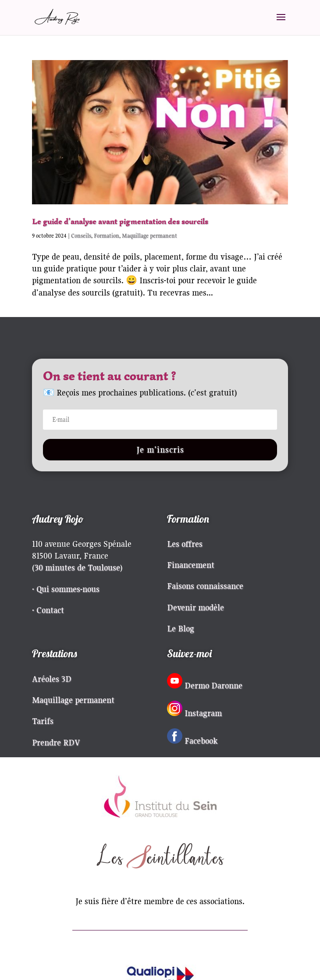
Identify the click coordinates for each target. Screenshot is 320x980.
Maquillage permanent (149, 236)
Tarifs (43, 721)
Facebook (201, 741)
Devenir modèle (196, 607)
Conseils (81, 236)
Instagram (203, 713)
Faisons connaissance (205, 586)
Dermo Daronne (213, 685)
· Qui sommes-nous (66, 589)
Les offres (185, 544)
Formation (107, 236)
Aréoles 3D (52, 679)
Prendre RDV (56, 742)
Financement (191, 565)
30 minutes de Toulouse (77, 567)
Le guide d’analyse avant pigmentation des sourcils (120, 221)
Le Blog (181, 628)
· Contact (48, 610)
